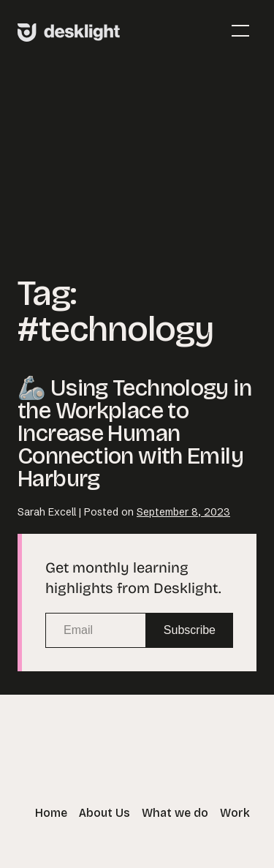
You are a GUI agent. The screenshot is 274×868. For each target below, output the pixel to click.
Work (235, 813)
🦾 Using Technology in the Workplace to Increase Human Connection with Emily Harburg (134, 434)
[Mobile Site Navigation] (240, 31)
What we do (175, 813)
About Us (104, 813)
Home (51, 813)
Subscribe (190, 630)
